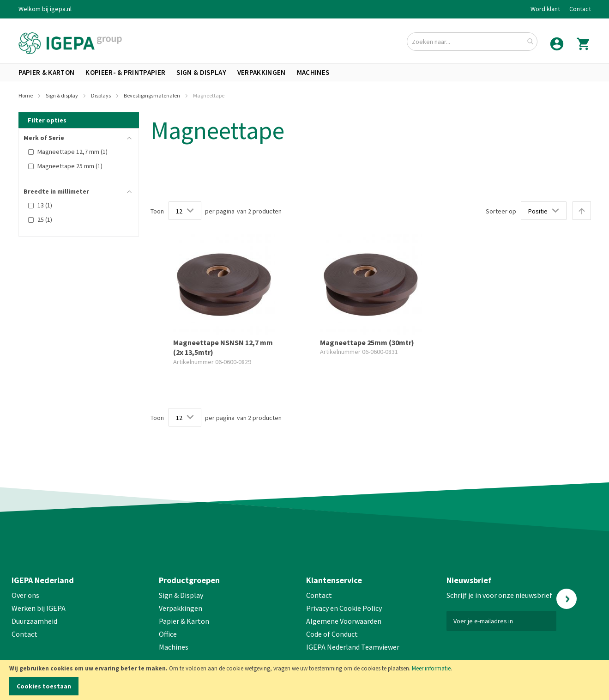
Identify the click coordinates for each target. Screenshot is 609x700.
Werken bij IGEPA (39, 608)
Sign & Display (181, 595)
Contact (580, 9)
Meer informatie (431, 668)
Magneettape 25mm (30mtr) (367, 342)
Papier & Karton (184, 621)
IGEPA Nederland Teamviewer (353, 647)
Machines (174, 647)
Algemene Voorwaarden (344, 621)
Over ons (25, 595)
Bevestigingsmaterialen (152, 95)
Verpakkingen (181, 608)
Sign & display (62, 95)
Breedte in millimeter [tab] (56, 191)
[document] (304, 680)
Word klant (545, 9)
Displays (101, 95)
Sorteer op (501, 211)
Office (169, 634)
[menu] (305, 72)
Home (26, 95)
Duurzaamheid (34, 621)
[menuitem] (47, 72)
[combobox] (472, 42)
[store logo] (70, 43)
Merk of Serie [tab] (44, 138)
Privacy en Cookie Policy (344, 608)
